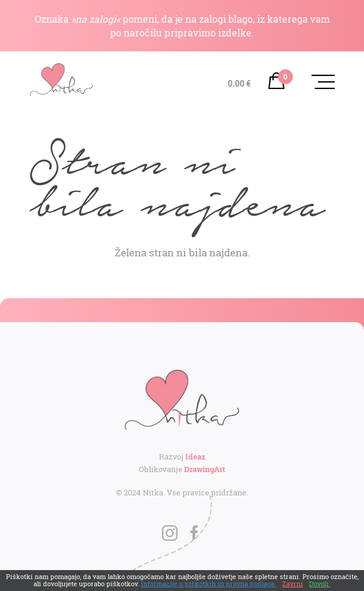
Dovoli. (320, 584)
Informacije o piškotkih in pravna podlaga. (209, 584)
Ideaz (195, 457)
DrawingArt (205, 469)
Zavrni (293, 584)
